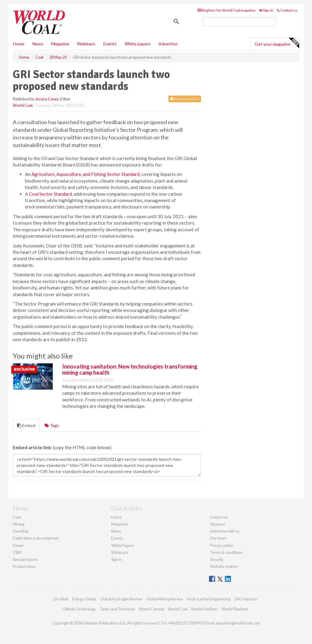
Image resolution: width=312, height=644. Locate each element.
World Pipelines (235, 609)
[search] (239, 22)
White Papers (123, 545)
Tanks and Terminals (117, 609)
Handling (21, 531)
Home (19, 44)
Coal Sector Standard (50, 194)
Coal (17, 517)
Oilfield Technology (79, 609)
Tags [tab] (52, 425)
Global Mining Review (165, 599)
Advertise (168, 44)
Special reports (25, 559)
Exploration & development (36, 538)
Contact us (287, 10)
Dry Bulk (61, 599)
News (116, 531)
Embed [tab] (26, 425)
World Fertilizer (204, 609)
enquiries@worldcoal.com (238, 623)
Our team (218, 538)
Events (110, 44)
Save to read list (185, 99)
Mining (19, 524)
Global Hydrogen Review (121, 599)
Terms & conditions (226, 552)
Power (18, 545)
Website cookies (224, 566)
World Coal (23, 105)
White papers (138, 44)
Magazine (60, 44)
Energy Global (84, 599)
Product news (24, 566)
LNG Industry (246, 599)
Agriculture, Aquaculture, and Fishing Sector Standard (85, 174)
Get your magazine (277, 43)
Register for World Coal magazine (227, 10)
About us (217, 524)
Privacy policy (222, 545)
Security (217, 559)
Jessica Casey (47, 99)
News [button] (38, 44)
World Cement (152, 609)
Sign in (266, 10)
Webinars (86, 44)
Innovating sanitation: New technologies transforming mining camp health (130, 369)
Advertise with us (225, 531)
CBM (17, 552)
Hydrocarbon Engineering (209, 599)
